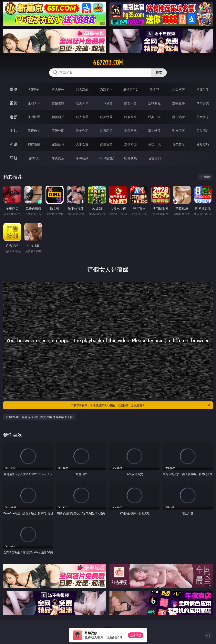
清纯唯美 (154, 131)
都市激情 (34, 144)
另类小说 (154, 144)
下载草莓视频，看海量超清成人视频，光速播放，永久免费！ (141, 405)
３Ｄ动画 (106, 103)
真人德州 (58, 89)
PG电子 (34, 89)
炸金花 (154, 89)
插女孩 (34, 158)
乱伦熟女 (179, 117)
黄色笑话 (179, 144)
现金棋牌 (179, 89)
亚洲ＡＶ (34, 103)
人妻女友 (82, 144)
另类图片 (203, 131)
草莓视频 (82, 158)
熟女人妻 (130, 103)
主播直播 (179, 103)
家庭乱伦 (58, 144)
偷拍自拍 (58, 117)
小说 (14, 144)
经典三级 (154, 117)
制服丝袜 (130, 117)
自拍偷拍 (58, 103)
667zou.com (108, 63)
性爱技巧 (203, 144)
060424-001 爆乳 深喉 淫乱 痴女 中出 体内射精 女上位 (39, 417)
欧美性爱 (106, 117)
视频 (14, 103)
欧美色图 (82, 131)
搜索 (159, 73)
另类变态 (203, 117)
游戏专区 (106, 89)
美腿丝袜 (130, 131)
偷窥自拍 (34, 131)
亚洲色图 (58, 131)
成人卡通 (82, 117)
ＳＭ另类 (203, 103)
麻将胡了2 (130, 89)
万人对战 (82, 89)
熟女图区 (179, 131)
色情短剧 (154, 158)
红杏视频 (130, 158)
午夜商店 (58, 158)
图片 (14, 131)
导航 (14, 158)
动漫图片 (106, 131)
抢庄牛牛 (203, 89)
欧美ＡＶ (82, 103)
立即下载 (136, 635)
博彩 (14, 89)
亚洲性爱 (34, 117)
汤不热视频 (106, 158)
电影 (14, 117)
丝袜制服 (154, 103)
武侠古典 (106, 144)
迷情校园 (130, 144)
